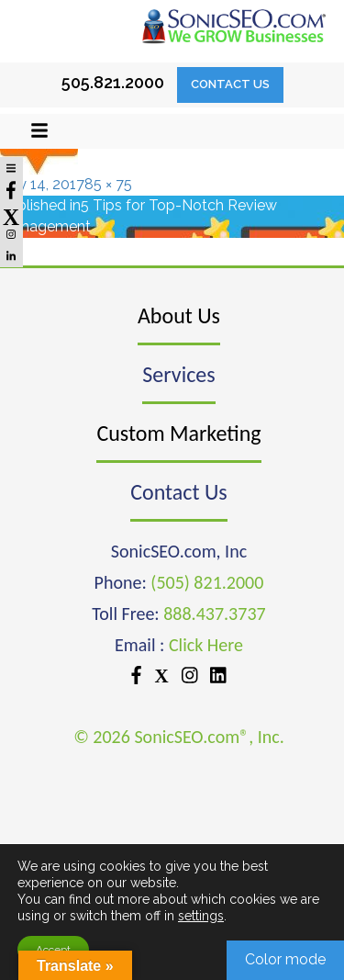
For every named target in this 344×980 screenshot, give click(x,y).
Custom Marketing (178, 433)
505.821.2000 (113, 82)
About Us (179, 315)
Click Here (206, 645)
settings (201, 916)
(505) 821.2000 (207, 582)
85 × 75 (108, 184)
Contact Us (230, 84)
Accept (53, 950)
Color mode (285, 959)
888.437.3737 (214, 614)
